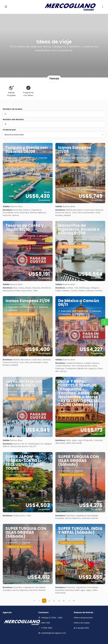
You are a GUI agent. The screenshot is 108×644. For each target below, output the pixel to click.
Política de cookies (82, 623)
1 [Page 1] (44, 601)
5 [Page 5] (64, 601)
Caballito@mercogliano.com (54, 633)
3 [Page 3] (54, 601)
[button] (102, 7)
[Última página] (74, 601)
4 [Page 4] (59, 601)
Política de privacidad (83, 618)
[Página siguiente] (69, 601)
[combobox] (54, 124)
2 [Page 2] (49, 601)
